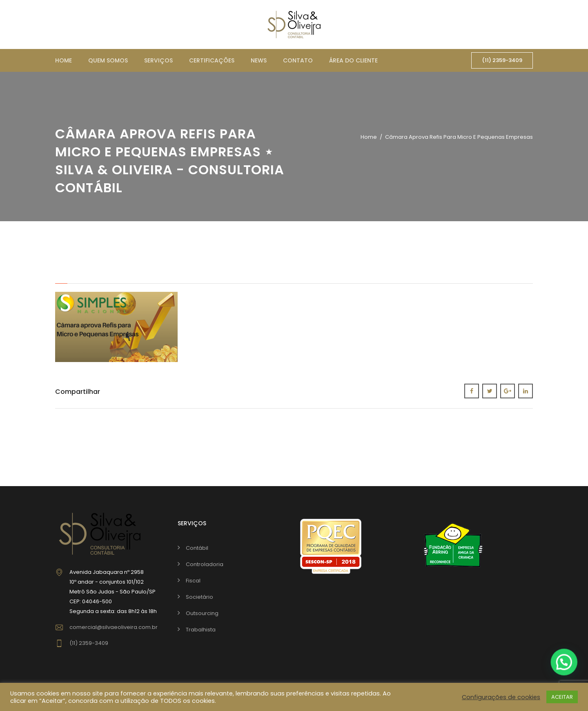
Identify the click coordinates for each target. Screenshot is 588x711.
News (259, 60)
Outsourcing (202, 613)
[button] (564, 664)
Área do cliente (353, 60)
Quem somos (108, 60)
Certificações (212, 60)
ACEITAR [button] (562, 697)
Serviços (158, 60)
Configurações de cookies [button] (501, 697)
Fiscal (193, 581)
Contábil (197, 548)
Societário (199, 597)
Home (63, 60)
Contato (298, 60)
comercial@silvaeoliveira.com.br (114, 627)
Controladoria (205, 564)
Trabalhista (201, 630)
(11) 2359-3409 (502, 60)
